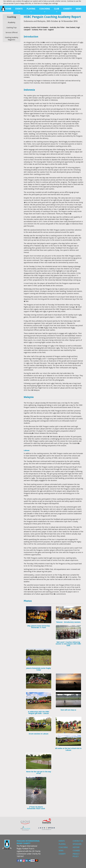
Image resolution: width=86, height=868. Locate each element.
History (76, 847)
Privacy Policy (76, 855)
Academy (12, 22)
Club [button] (57, 10)
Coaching (63, 847)
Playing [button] (31, 10)
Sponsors (77, 844)
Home (8, 9)
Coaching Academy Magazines (12, 39)
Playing (62, 844)
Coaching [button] (45, 10)
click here (37, 3)
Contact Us (78, 841)
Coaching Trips (12, 27)
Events (62, 841)
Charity (67, 9)
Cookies (76, 851)
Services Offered (12, 32)
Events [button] (19, 10)
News (78, 9)
